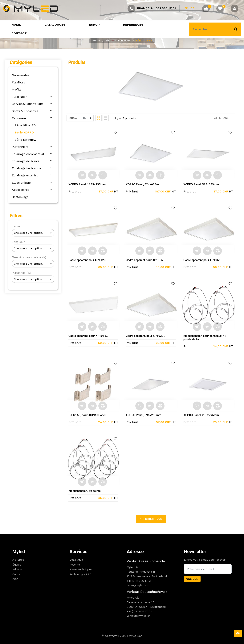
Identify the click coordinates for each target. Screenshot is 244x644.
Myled (19, 552)
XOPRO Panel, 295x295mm (202, 415)
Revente (75, 565)
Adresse (17, 569)
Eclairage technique (25, 168)
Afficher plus (152, 519)
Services (78, 552)
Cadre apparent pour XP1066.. (146, 260)
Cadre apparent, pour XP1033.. (147, 336)
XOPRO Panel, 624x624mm (145, 184)
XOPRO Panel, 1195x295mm (88, 184)
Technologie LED (80, 574)
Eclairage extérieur (25, 175)
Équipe (17, 565)
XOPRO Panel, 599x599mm (202, 184)
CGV (15, 579)
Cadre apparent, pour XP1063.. (89, 336)
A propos (18, 560)
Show (75, 118)
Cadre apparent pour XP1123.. (89, 260)
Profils (15, 89)
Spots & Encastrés (24, 111)
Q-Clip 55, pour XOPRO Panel (88, 415)
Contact (18, 574)
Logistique (76, 560)
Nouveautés (19, 75)
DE (192, 8)
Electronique (20, 183)
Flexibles (17, 82)
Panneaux (124, 40)
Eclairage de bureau (26, 161)
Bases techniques (81, 569)
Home (96, 40)
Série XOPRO (144, 40)
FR (186, 8)
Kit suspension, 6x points (86, 491)
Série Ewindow (24, 140)
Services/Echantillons (26, 104)
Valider (192, 579)
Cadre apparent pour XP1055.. (204, 260)
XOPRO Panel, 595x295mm (145, 415)
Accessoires (19, 190)
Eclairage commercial (27, 154)
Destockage (19, 197)
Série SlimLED (24, 125)
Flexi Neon (18, 97)
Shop (109, 40)
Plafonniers (19, 147)
